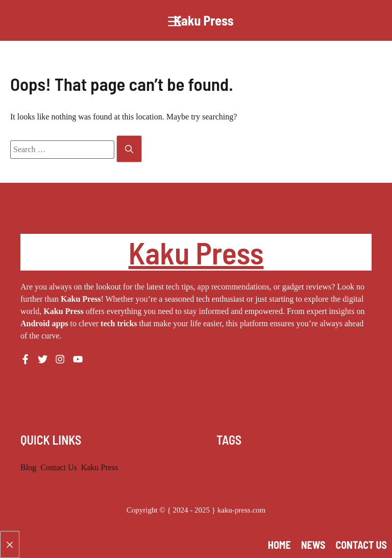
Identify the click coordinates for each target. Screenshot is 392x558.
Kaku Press (203, 20)
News (313, 545)
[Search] (129, 149)
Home (279, 545)
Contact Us (59, 467)
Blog (28, 467)
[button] (374, 20)
